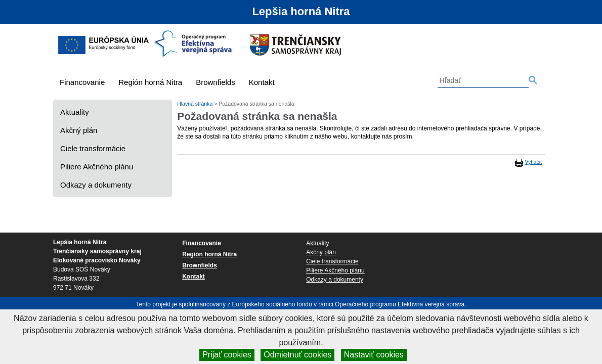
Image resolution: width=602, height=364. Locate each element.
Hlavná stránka (196, 104)
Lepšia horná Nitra (301, 11)
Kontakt (262, 82)
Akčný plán (79, 130)
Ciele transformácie (93, 148)
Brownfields (216, 82)
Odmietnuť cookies (297, 355)
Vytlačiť (534, 162)
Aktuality (75, 112)
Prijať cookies (227, 355)
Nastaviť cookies (374, 355)
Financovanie (82, 82)
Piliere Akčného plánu (97, 167)
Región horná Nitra (150, 82)
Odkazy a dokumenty (96, 185)
